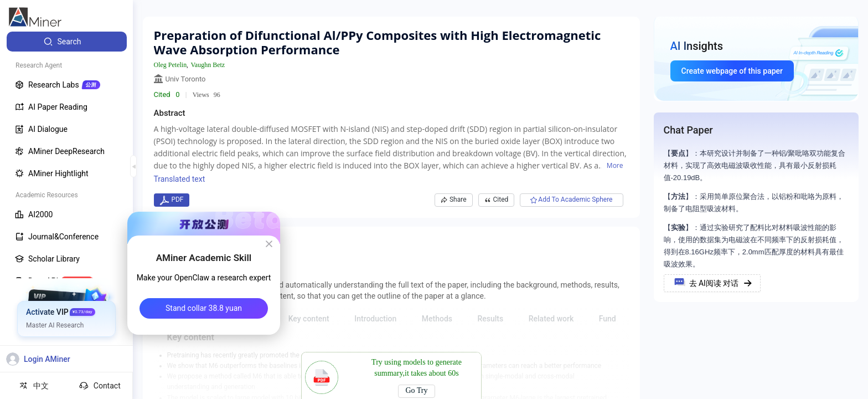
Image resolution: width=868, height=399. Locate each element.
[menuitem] (67, 42)
